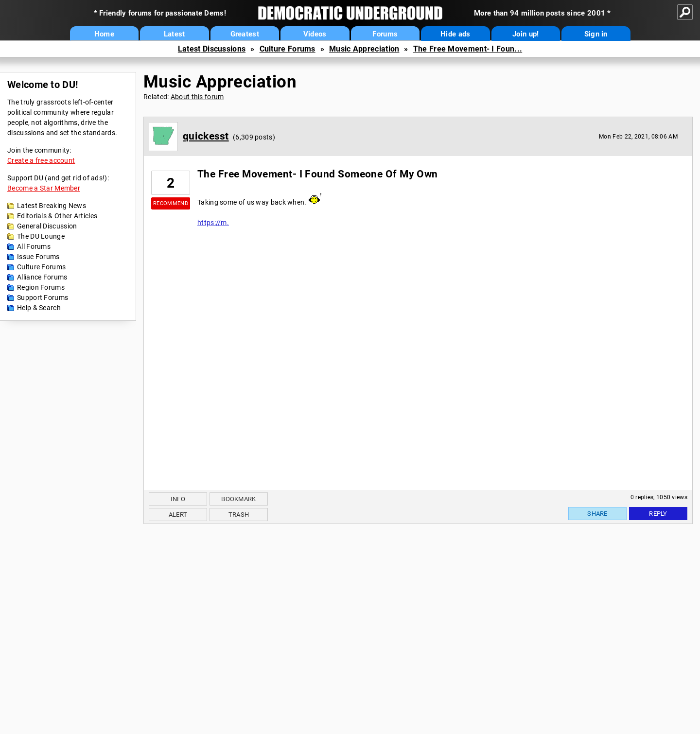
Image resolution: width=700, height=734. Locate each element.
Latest (175, 34)
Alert (178, 515)
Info (178, 499)
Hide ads (455, 34)
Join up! (525, 34)
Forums (385, 34)
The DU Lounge (41, 236)
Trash (239, 515)
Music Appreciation (364, 49)
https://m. (213, 223)
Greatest (245, 34)
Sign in (596, 34)
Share (597, 514)
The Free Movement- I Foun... (468, 49)
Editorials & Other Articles (57, 216)
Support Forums (43, 297)
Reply (658, 514)
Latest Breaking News (52, 206)
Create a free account (41, 160)
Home (104, 34)
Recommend (171, 203)
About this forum (197, 97)
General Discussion (47, 226)
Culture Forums (288, 49)
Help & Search (39, 308)
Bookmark (238, 499)
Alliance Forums (42, 277)
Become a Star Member (44, 188)
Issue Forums (38, 257)
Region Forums (41, 287)
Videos (315, 34)
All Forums (34, 246)
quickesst (206, 136)
